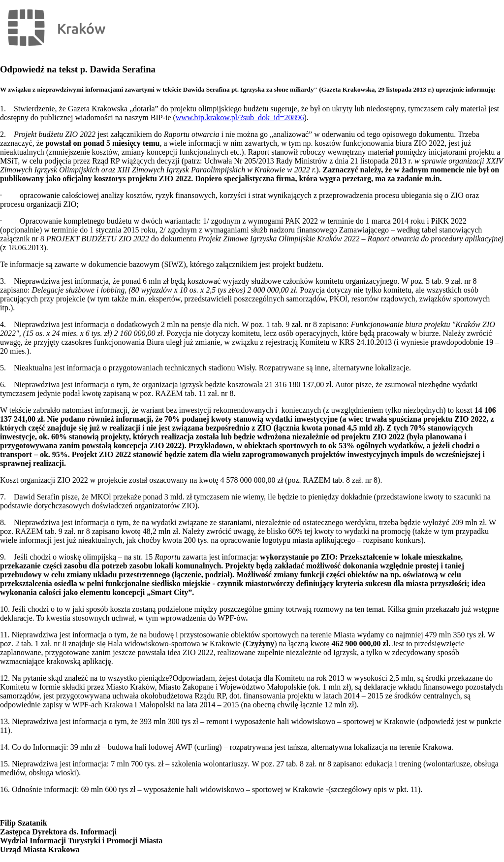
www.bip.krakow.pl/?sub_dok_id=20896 (240, 117)
